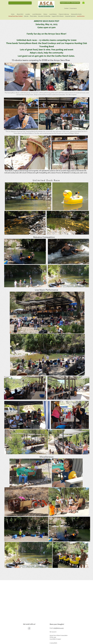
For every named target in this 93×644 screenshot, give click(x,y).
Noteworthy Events (76, 14)
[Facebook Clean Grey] (29, 628)
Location (28, 14)
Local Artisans (53, 14)
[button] (83, 2)
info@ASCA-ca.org (58, 628)
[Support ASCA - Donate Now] (70, 3)
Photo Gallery (33, 16)
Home (13, 14)
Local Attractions (37, 14)
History (45, 14)
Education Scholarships (44, 16)
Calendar (26, 16)
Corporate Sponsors (70, 16)
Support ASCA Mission (58, 16)
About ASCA (20, 14)
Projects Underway (64, 14)
